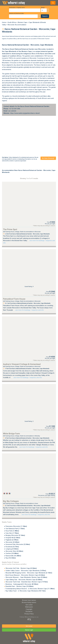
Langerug (12, 549)
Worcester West (14, 551)
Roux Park (12, 531)
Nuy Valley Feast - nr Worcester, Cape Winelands (26, 591)
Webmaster (29, 607)
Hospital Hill (13, 538)
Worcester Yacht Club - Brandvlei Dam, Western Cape (27, 582)
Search (45, 16)
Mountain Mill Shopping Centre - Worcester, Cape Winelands (29, 573)
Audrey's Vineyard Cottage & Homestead (22, 364)
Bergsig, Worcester (15, 535)
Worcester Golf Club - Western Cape (21, 568)
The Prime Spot (10, 229)
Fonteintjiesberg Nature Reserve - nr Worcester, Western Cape (30, 589)
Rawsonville (13, 556)
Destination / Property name (17, 8)
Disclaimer (29, 611)
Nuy (11, 558)
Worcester (42, 49)
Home (4, 22)
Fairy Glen (12, 533)
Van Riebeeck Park (15, 529)
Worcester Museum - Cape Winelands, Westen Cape (26, 577)
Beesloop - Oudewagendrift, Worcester (22, 584)
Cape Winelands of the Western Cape (18, 51)
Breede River (14, 78)
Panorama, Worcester (16, 526)
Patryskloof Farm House (14, 299)
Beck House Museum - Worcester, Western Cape (25, 575)
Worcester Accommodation (17, 25)
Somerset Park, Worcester (18, 544)
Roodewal (12, 547)
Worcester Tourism (44, 39)
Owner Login (29, 630)
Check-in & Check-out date (16, 13)
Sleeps (43, 8)
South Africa (12, 22)
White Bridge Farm (11, 434)
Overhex (12, 553)
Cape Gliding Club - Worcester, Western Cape (24, 580)
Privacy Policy (29, 614)
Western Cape (22, 22)
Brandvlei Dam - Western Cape (20, 586)
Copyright (29, 609)
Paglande (12, 540)
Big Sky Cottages (11, 501)
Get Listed (29, 605)
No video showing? (48, 158)
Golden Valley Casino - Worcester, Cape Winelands (26, 571)
